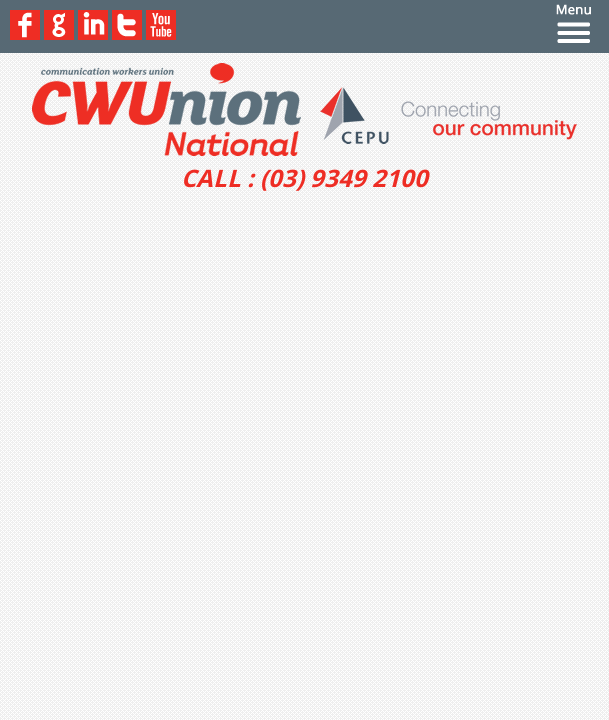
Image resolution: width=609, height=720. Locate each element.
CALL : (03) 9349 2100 (304, 178)
